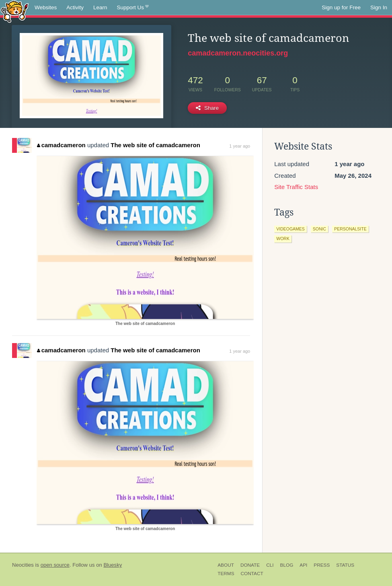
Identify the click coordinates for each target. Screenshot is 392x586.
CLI (270, 565)
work (283, 239)
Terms (226, 574)
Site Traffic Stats (296, 187)
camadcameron (61, 145)
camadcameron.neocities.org (238, 53)
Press (322, 565)
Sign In (379, 7)
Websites (46, 7)
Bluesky (113, 565)
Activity (75, 7)
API (303, 565)
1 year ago (240, 146)
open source (55, 565)
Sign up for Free (341, 7)
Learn (100, 7)
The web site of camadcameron (155, 145)
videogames (290, 229)
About (226, 565)
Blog (287, 565)
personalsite (350, 229)
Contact (252, 574)
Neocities (23, 565)
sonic (319, 229)
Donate (250, 565)
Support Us (133, 8)
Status (345, 565)
